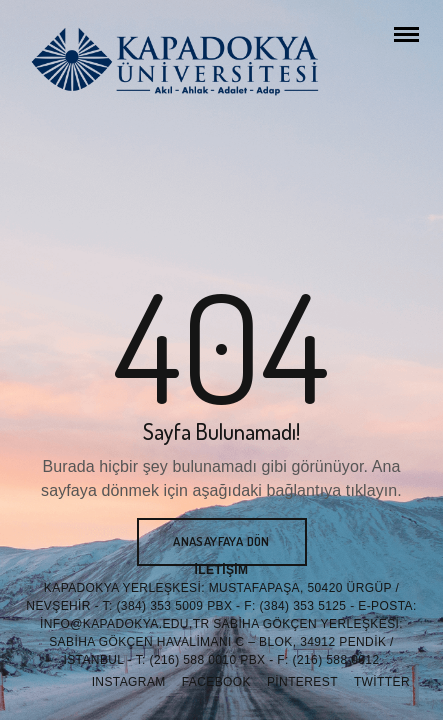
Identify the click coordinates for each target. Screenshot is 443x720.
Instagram (129, 682)
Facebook (216, 682)
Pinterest (302, 682)
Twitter (382, 682)
